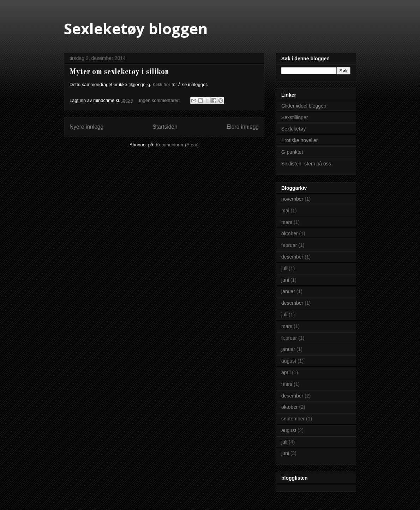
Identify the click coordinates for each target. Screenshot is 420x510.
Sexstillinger (295, 117)
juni (285, 280)
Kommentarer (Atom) (177, 145)
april (286, 372)
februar (289, 245)
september (293, 419)
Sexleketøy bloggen (136, 28)
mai (285, 211)
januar (288, 291)
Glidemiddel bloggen (304, 106)
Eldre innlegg (243, 127)
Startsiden (165, 127)
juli (284, 268)
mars (287, 222)
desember (292, 257)
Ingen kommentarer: (160, 100)
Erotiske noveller (300, 140)
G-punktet (292, 152)
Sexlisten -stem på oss (306, 164)
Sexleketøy (293, 129)
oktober (290, 233)
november (292, 199)
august (289, 361)
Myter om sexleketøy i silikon (119, 72)
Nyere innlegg (86, 127)
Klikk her (162, 84)
